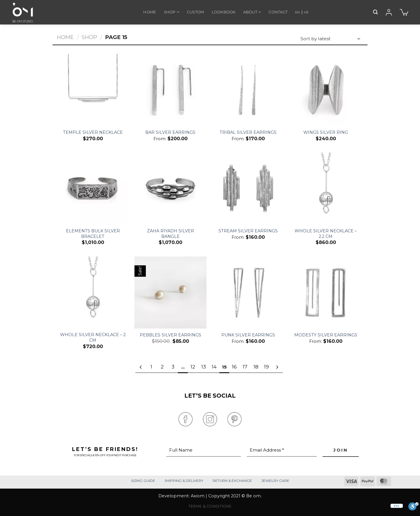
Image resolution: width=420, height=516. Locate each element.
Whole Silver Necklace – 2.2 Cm (326, 234)
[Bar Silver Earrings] (170, 90)
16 (234, 367)
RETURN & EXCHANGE (232, 481)
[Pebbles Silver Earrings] (170, 293)
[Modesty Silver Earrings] (326, 293)
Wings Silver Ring (326, 132)
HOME (150, 12)
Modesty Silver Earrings (326, 335)
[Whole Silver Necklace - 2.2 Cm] (326, 188)
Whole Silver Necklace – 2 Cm (93, 337)
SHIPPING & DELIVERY (184, 481)
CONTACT (278, 12)
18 (256, 367)
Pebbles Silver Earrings (170, 335)
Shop (89, 37)
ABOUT (252, 12)
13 (204, 367)
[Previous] (141, 367)
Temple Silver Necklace (93, 132)
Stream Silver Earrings (248, 231)
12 (193, 367)
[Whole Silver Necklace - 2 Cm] (93, 293)
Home (65, 37)
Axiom (198, 496)
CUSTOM (196, 12)
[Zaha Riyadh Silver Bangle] (170, 188)
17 (245, 367)
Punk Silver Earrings (248, 335)
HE (306, 12)
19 (266, 367)
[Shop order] (330, 39)
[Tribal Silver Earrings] (248, 90)
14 (214, 367)
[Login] (389, 12)
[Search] (375, 12)
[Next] (277, 367)
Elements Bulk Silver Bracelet (93, 234)
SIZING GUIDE (143, 481)
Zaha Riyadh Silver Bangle (170, 234)
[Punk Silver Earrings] (248, 293)
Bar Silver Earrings (170, 132)
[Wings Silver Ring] (326, 90)
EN (297, 12)
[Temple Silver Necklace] (93, 90)
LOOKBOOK (224, 12)
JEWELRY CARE (275, 481)
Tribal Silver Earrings (248, 132)
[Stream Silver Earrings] (248, 188)
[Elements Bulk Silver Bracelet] (93, 188)
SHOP (172, 12)
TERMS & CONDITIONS (210, 506)
